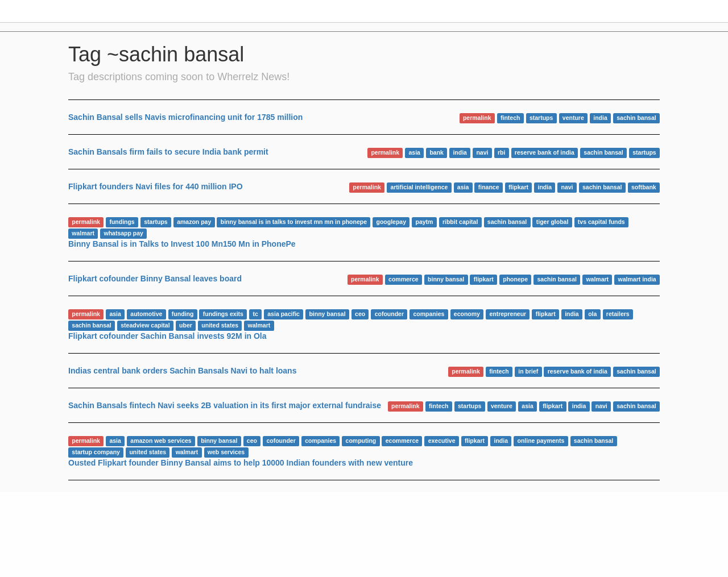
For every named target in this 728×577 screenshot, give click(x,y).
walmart (83, 233)
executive (442, 441)
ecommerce (402, 441)
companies (429, 314)
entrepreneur (508, 314)
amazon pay (194, 222)
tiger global (553, 222)
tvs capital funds (601, 222)
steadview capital (145, 325)
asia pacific (284, 314)
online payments (541, 441)
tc (255, 314)
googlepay (392, 222)
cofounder (389, 314)
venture (573, 118)
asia (414, 152)
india (600, 118)
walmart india (637, 279)
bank (437, 152)
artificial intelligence (419, 187)
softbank (644, 187)
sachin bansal (636, 118)
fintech (510, 118)
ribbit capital (460, 222)
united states (220, 325)
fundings (122, 222)
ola (592, 314)
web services (226, 452)
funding (183, 314)
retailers (618, 314)
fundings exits (223, 314)
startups (541, 118)
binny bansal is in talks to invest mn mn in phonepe (294, 222)
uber (186, 325)
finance (489, 187)
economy (467, 314)
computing (361, 441)
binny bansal (446, 279)
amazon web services (161, 441)
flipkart (518, 187)
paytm (425, 222)
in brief (528, 371)
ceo (360, 314)
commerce (404, 279)
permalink (477, 118)
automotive (146, 314)
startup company (96, 452)
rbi (501, 152)
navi (482, 152)
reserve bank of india (545, 152)
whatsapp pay (123, 233)
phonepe (515, 279)
